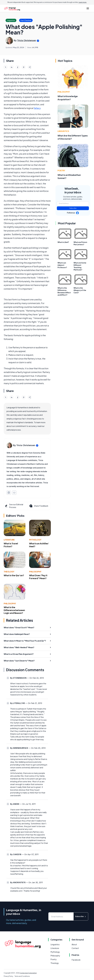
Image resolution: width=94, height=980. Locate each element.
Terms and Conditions (22, 976)
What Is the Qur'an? (14, 575)
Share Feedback (39, 506)
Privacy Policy (8, 976)
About (74, 944)
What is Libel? (63, 242)
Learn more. (83, 2)
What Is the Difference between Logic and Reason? (14, 610)
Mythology (35, 540)
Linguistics (63, 131)
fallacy (37, 108)
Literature (9, 540)
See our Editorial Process (14, 506)
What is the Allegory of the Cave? (80, 290)
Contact (75, 948)
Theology (9, 572)
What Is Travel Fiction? (11, 545)
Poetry (61, 170)
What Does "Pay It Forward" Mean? (38, 577)
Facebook (76, 960)
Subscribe (73, 208)
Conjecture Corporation (28, 973)
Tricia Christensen (27, 40)
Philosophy (35, 572)
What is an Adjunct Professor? (62, 265)
